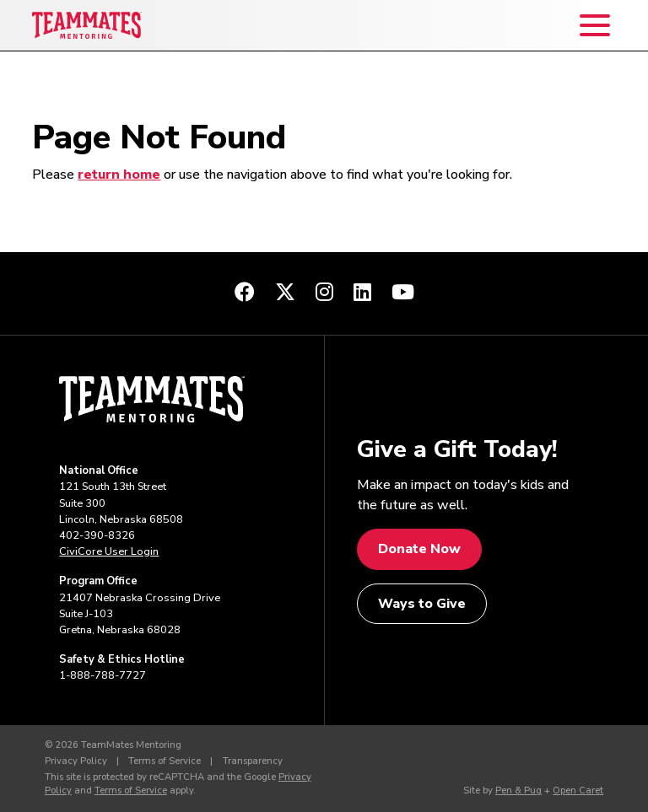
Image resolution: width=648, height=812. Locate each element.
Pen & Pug (518, 790)
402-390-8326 (97, 535)
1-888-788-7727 (103, 675)
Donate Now (419, 549)
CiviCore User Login (109, 551)
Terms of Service (165, 761)
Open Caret (578, 790)
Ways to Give (422, 604)
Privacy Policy (76, 761)
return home (119, 175)
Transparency (253, 761)
